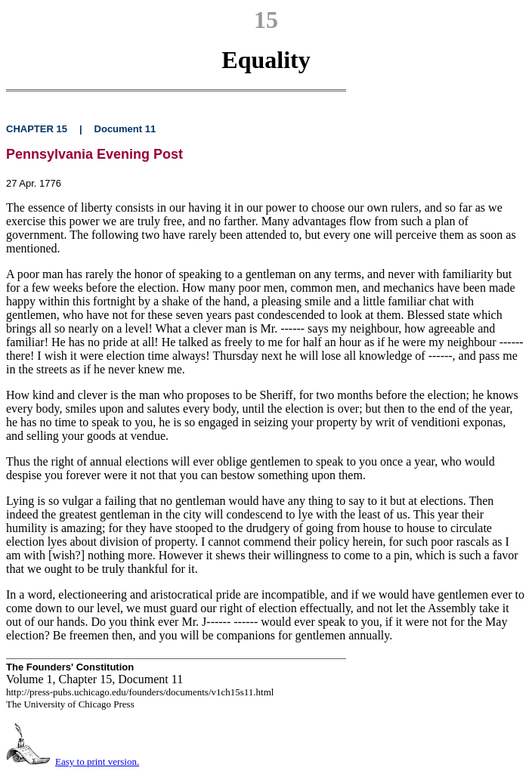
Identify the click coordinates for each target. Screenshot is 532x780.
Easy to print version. (97, 761)
